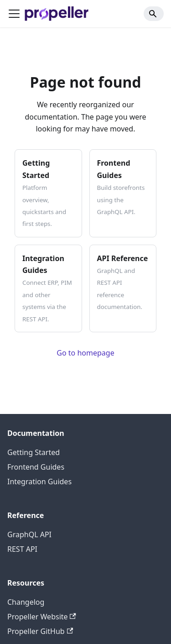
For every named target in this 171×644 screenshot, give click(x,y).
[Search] (154, 14)
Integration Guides (39, 482)
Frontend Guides (36, 467)
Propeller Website (42, 617)
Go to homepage (85, 353)
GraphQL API (29, 534)
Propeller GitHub (40, 631)
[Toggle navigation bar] (14, 14)
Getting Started (34, 452)
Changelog (26, 602)
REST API (22, 549)
